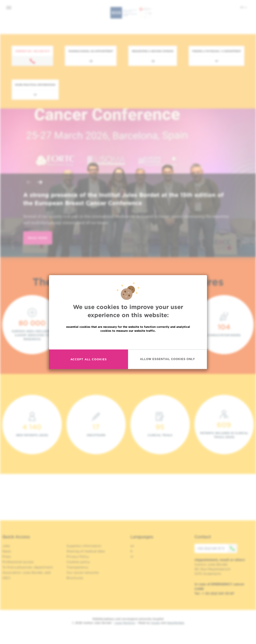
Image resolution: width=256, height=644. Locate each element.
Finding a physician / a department (217, 51)
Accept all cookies (89, 359)
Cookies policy (78, 562)
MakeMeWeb (176, 623)
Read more (128, 340)
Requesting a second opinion (153, 51)
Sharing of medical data (86, 551)
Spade (155, 623)
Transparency (77, 567)
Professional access (18, 562)
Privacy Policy (78, 557)
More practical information (35, 85)
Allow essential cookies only (168, 359)
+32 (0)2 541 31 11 (217, 548)
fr (132, 551)
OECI (6, 578)
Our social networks (83, 573)
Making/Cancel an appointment (91, 51)
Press (7, 557)
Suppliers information (84, 546)
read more (38, 238)
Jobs (6, 546)
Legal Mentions (125, 623)
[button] (29, 183)
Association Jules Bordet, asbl (27, 573)
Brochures (75, 578)
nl (132, 557)
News (7, 551)
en (243, 7)
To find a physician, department (28, 567)
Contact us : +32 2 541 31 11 (32, 51)
